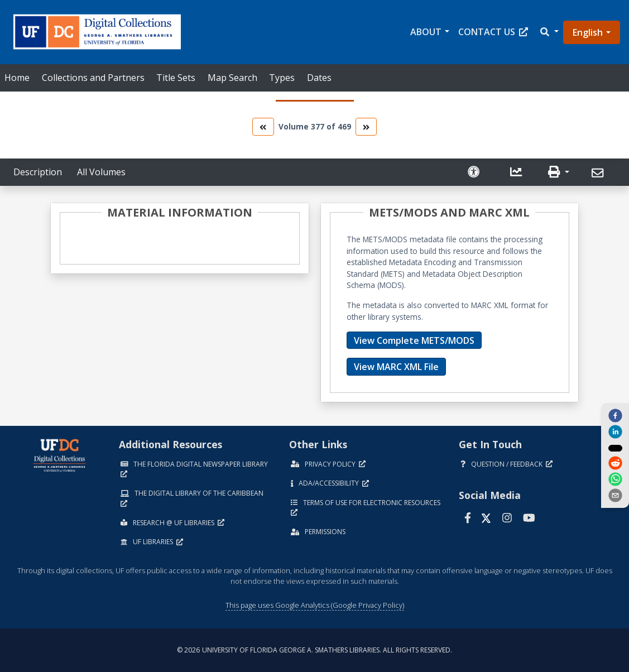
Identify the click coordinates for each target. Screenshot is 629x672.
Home (17, 78)
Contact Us (493, 32)
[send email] (615, 496)
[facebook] (615, 415)
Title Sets (176, 78)
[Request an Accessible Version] (475, 172)
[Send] (599, 173)
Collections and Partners (93, 78)
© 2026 (314, 650)
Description (38, 172)
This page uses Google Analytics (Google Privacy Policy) (315, 605)
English (588, 32)
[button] (549, 32)
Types (282, 78)
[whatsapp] (615, 480)
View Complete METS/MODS (414, 340)
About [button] (426, 32)
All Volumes (101, 172)
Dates (319, 78)
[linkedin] (615, 431)
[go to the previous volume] (263, 126)
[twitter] (615, 448)
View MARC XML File (396, 367)
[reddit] (615, 464)
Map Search (232, 78)
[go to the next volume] (366, 126)
